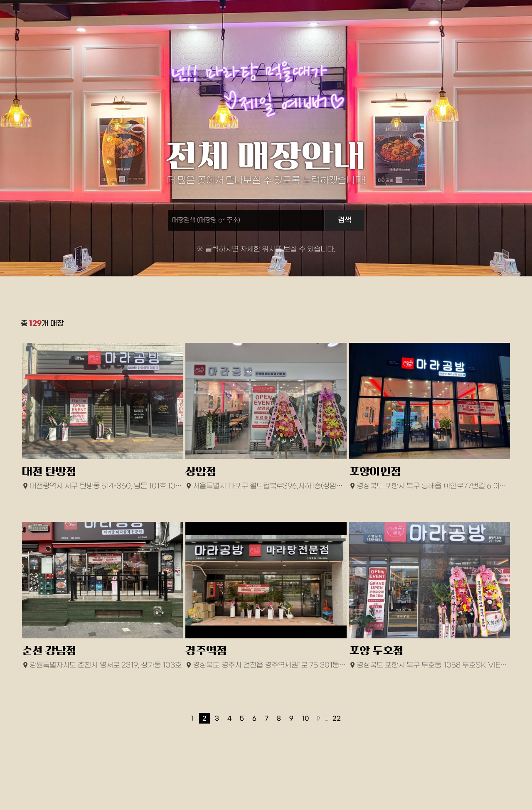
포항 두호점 (376, 651)
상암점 (201, 471)
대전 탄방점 (49, 471)
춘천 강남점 (49, 651)
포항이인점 (375, 471)
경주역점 (206, 651)
